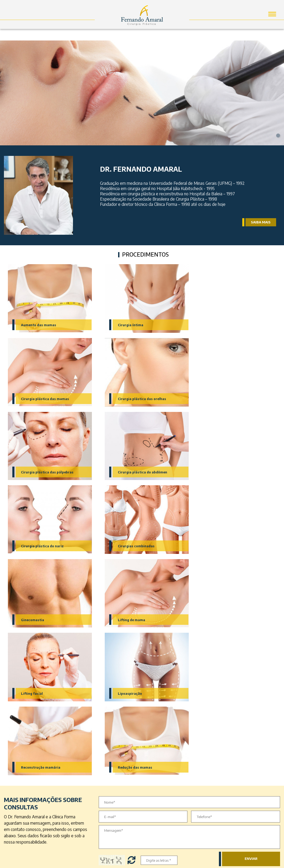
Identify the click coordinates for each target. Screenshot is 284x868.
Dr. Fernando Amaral (112, 755)
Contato (107, 770)
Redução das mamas (131, 620)
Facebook (169, 753)
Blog (104, 777)
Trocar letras (132, 713)
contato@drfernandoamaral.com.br (245, 810)
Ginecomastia (217, 472)
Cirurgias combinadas (132, 472)
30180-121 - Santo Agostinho (240, 756)
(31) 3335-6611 (227, 783)
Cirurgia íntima (126, 325)
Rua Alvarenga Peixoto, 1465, (241, 750)
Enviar (251, 712)
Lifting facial (124, 546)
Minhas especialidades (29, 741)
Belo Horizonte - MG (233, 762)
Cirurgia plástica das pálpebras (141, 399)
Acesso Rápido (111, 741)
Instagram (169, 764)
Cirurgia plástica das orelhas (46, 399)
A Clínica (108, 764)
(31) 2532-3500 (228, 789)
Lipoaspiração (218, 546)
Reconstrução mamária (41, 620)
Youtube (168, 775)
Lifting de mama (35, 546)
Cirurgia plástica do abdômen (231, 399)
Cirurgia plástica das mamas (230, 325)
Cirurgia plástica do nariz (43, 472)
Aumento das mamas (39, 325)
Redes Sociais (159, 741)
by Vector (142, 862)
